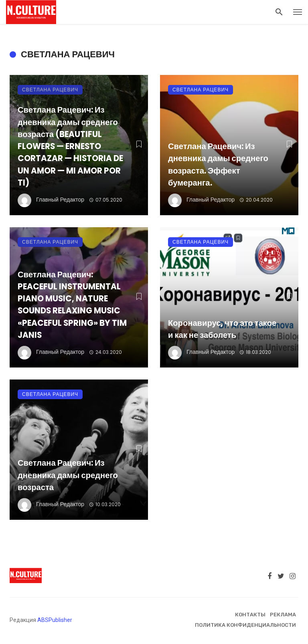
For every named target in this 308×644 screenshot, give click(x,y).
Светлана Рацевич (50, 90)
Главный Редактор (60, 200)
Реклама (283, 615)
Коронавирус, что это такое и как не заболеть (222, 329)
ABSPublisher (55, 620)
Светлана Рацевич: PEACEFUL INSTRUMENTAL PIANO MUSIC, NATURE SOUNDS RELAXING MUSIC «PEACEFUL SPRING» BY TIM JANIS (72, 305)
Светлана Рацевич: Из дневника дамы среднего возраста (68, 475)
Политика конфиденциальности (245, 625)
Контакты (250, 615)
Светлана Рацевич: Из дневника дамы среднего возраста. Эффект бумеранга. (218, 165)
